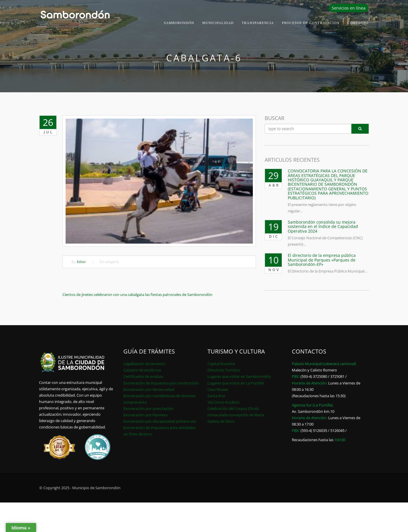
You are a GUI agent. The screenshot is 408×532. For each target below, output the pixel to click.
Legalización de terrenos (144, 364)
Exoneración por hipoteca (145, 415)
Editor (81, 262)
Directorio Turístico (224, 370)
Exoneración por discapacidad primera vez (160, 421)
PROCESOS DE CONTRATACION (311, 23)
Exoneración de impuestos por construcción (161, 383)
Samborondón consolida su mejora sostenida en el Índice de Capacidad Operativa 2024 (323, 227)
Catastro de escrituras (142, 370)
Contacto (358, 23)
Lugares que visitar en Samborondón (239, 376)
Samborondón (179, 23)
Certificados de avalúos (143, 376)
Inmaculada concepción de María (236, 415)
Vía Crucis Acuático (224, 402)
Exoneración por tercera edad (149, 389)
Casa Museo (218, 389)
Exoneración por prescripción (149, 408)
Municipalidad (218, 23)
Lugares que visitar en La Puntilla (236, 383)
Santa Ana (216, 396)
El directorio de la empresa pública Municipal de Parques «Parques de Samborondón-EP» (322, 260)
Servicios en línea (349, 8)
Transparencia (258, 23)
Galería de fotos (221, 421)
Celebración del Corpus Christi (233, 408)
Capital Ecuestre (221, 364)
